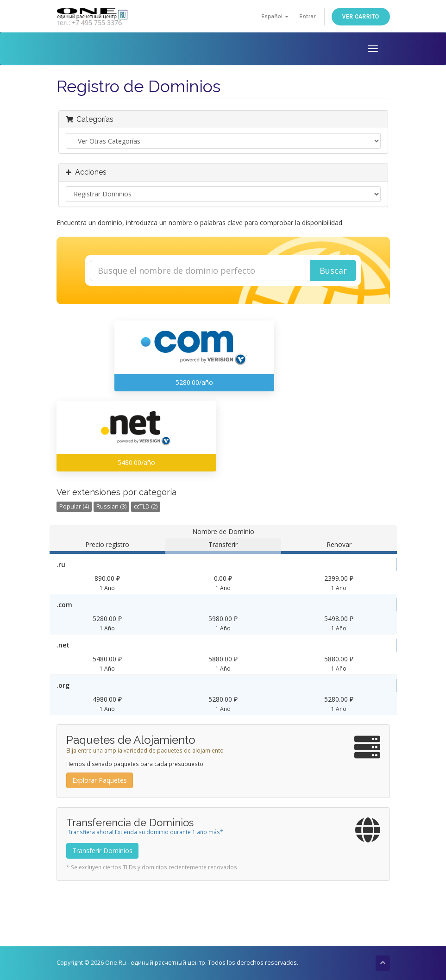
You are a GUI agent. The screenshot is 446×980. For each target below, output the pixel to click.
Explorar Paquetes (100, 780)
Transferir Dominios (102, 851)
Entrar (307, 16)
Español (275, 16)
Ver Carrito (361, 16)
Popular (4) (74, 506)
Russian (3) (111, 506)
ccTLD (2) (146, 506)
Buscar (333, 270)
